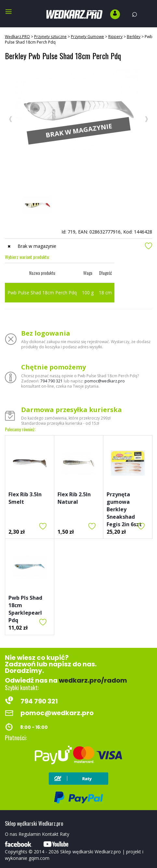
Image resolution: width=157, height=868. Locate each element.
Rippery (115, 37)
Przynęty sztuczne (50, 37)
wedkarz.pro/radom (93, 680)
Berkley (134, 37)
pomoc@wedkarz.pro (105, 381)
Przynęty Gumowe (87, 37)
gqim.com (39, 858)
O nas (11, 834)
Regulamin (30, 834)
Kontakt (50, 834)
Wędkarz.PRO (17, 37)
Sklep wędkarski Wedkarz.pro (91, 852)
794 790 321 (52, 381)
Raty (65, 834)
